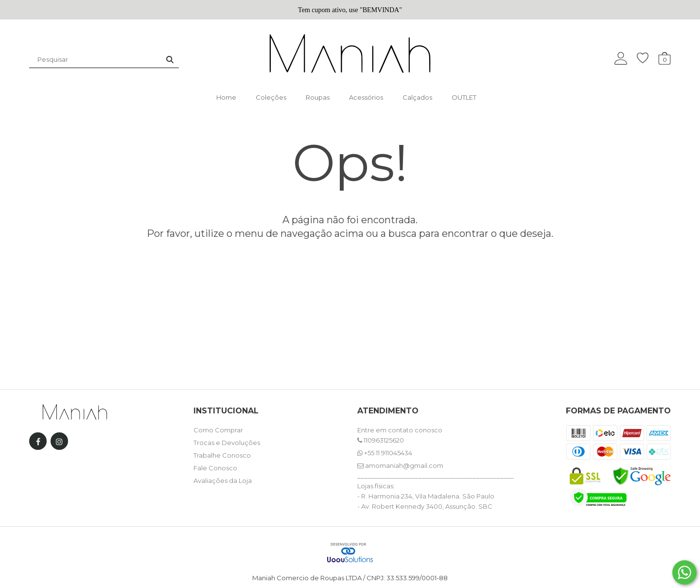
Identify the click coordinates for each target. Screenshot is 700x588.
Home (226, 97)
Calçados (417, 97)
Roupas (318, 97)
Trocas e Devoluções (227, 443)
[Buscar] (170, 60)
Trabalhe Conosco (222, 455)
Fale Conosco (215, 468)
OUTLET (464, 97)
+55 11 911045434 (385, 453)
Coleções (271, 97)
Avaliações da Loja (223, 481)
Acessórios (366, 97)
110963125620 (381, 440)
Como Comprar (218, 430)
